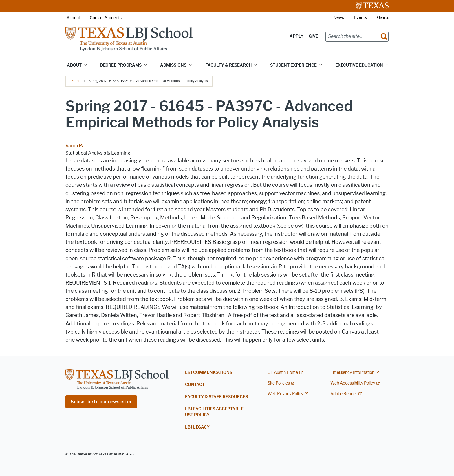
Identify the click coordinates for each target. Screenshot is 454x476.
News (339, 18)
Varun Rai (76, 146)
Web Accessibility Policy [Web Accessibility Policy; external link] (353, 383)
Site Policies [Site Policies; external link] (279, 383)
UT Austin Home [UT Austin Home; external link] (283, 372)
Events (360, 18)
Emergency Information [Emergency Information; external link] (352, 372)
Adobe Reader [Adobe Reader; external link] (344, 394)
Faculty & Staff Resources (216, 397)
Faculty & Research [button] (228, 65)
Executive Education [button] (359, 65)
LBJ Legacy (197, 427)
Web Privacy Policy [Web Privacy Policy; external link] (285, 394)
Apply (296, 36)
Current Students (106, 18)
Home (76, 81)
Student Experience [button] (293, 65)
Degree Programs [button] (121, 65)
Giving (383, 18)
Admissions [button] (173, 65)
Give (313, 36)
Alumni (73, 18)
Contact (195, 385)
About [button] (74, 65)
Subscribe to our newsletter (101, 402)
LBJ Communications (209, 372)
